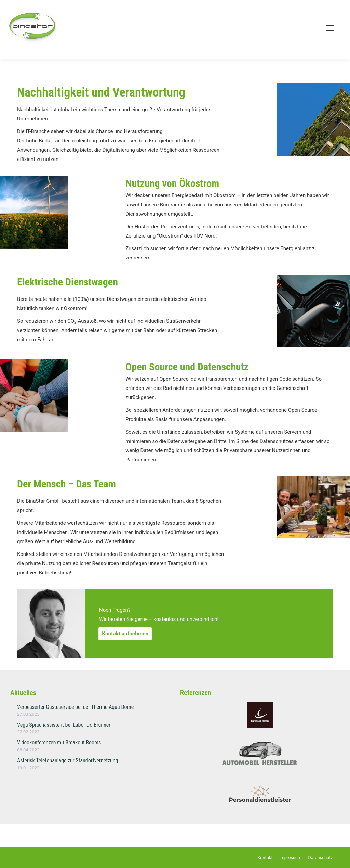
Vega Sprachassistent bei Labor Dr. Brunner (64, 725)
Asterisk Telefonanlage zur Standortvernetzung (68, 760)
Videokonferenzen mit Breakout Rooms (59, 743)
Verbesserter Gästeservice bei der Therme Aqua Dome (75, 707)
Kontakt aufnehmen (125, 634)
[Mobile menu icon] (330, 28)
